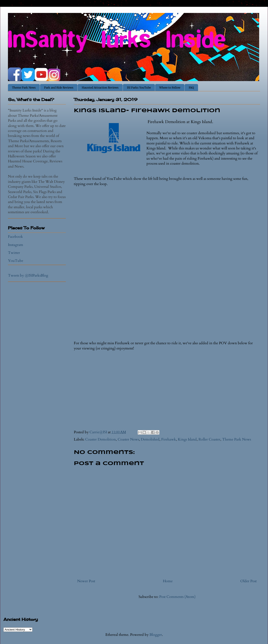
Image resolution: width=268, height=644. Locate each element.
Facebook (15, 237)
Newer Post (86, 581)
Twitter (14, 253)
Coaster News (128, 439)
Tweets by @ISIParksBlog (28, 275)
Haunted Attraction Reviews (100, 88)
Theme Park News (24, 88)
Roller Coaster (209, 439)
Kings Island (187, 439)
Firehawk (169, 439)
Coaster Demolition (100, 439)
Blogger (156, 635)
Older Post (248, 581)
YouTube (16, 261)
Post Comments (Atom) (177, 597)
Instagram (16, 245)
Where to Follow (170, 88)
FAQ (191, 88)
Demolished (150, 439)
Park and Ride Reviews (59, 88)
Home (168, 581)
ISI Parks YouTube (139, 88)
